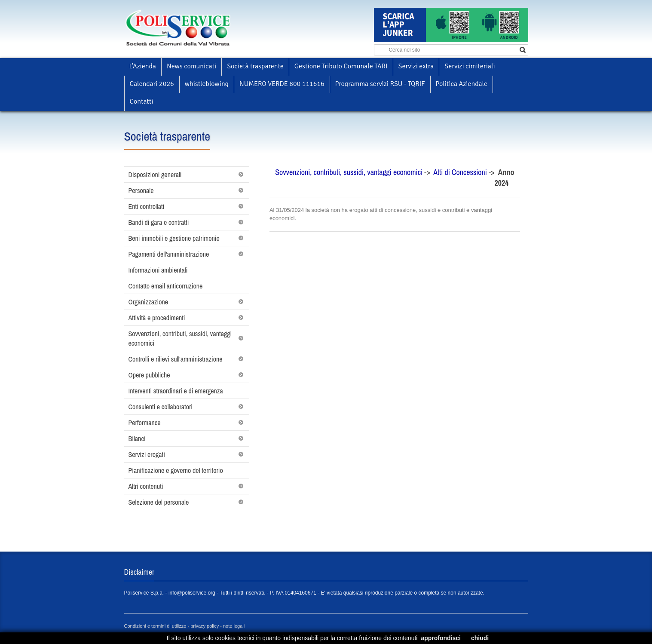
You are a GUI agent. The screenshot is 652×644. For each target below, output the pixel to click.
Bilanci (137, 439)
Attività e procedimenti (157, 318)
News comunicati (191, 66)
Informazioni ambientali (158, 270)
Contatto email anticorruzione (166, 286)
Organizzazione (148, 302)
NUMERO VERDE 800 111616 (282, 84)
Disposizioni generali (155, 175)
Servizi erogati (147, 454)
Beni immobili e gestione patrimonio (174, 238)
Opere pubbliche (149, 375)
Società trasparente (255, 66)
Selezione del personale (159, 502)
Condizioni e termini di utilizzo (155, 626)
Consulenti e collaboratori (161, 407)
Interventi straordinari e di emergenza (176, 391)
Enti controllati (147, 206)
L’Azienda (143, 66)
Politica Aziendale (462, 84)
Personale (141, 190)
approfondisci (441, 638)
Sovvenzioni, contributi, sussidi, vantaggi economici (180, 338)
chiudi (480, 638)
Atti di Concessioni (461, 172)
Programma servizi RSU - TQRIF (380, 84)
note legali (234, 626)
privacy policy (205, 626)
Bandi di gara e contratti (159, 222)
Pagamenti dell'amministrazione (169, 254)
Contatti (142, 101)
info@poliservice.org (192, 593)
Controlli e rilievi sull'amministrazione (176, 359)
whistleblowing (207, 84)
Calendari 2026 (152, 84)
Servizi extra (416, 66)
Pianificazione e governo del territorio (176, 470)
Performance (145, 423)
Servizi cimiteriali (470, 66)
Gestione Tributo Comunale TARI (341, 66)
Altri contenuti (146, 486)
